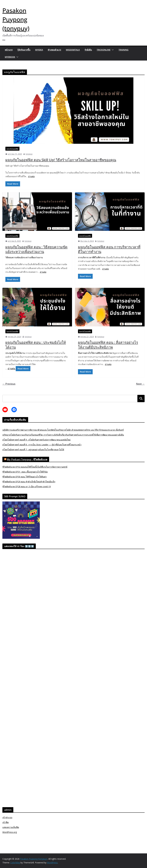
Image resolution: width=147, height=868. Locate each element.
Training (123, 50)
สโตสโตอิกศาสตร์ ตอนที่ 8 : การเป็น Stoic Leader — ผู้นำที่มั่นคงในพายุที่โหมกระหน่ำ (42, 445)
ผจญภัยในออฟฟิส (12, 149)
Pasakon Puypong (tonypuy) (16, 19)
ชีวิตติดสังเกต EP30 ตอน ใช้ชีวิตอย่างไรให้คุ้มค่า (25, 477)
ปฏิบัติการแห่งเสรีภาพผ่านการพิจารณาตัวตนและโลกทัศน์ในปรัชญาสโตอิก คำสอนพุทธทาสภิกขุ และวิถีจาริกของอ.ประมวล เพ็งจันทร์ (63, 430)
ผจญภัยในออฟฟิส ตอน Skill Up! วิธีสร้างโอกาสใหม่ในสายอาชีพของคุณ (61, 160)
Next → (140, 384)
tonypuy (29, 154)
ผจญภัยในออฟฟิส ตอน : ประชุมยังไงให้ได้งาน (36, 345)
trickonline (104, 50)
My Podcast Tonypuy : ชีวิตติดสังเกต (27, 459)
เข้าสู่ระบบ (7, 817)
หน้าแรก (9, 50)
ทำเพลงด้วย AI (54, 50)
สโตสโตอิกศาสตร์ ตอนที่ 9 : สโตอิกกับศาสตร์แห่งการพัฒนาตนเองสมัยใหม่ (36, 440)
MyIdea (39, 50)
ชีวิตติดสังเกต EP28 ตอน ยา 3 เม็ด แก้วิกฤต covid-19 (27, 486)
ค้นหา (141, 399)
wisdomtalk (73, 50)
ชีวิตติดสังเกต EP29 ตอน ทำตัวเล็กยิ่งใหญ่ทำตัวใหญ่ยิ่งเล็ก (29, 482)
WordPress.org (10, 832)
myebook (10, 57)
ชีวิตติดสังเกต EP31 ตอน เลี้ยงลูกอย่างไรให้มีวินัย (25, 472)
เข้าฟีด (6, 822)
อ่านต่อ (31, 176)
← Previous (9, 384)
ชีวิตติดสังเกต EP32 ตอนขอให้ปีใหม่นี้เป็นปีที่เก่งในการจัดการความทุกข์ (35, 467)
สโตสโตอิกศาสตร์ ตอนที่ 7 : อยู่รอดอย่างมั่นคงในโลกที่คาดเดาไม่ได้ (33, 450)
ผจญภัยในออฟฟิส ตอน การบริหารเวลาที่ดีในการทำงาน (109, 249)
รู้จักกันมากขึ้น (24, 50)
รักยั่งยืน (88, 50)
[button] (112, 50)
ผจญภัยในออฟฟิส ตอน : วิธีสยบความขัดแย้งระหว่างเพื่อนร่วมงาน (36, 249)
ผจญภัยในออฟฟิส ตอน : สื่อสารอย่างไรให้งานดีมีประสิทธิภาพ (108, 345)
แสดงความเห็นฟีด (11, 827)
